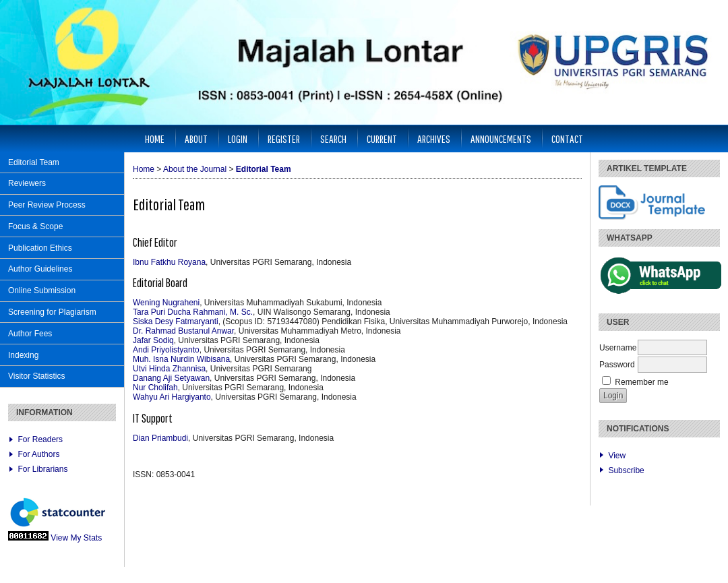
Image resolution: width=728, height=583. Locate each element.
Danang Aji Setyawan (171, 378)
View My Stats (76, 538)
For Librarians (42, 469)
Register (284, 139)
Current (382, 139)
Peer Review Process (47, 205)
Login (238, 139)
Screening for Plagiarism (52, 312)
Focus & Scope (35, 226)
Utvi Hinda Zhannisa (169, 369)
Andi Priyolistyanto (166, 350)
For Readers (40, 439)
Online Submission (42, 290)
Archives (434, 139)
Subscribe (626, 470)
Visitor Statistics (36, 376)
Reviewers (27, 183)
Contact (567, 139)
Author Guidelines (40, 269)
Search (333, 139)
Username (618, 348)
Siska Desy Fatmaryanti (176, 321)
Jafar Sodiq (153, 340)
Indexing (23, 355)
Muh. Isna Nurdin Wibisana (181, 359)
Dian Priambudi (160, 438)
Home (155, 139)
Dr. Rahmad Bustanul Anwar (183, 331)
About (196, 139)
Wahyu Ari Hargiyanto (172, 397)
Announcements (501, 139)
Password (617, 365)
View (617, 456)
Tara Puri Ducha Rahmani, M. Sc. (193, 312)
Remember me (641, 382)
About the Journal (195, 169)
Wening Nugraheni (166, 303)
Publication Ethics (40, 248)
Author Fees (30, 334)
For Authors (38, 454)
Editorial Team (34, 162)
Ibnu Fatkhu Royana (169, 262)
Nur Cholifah (155, 388)
